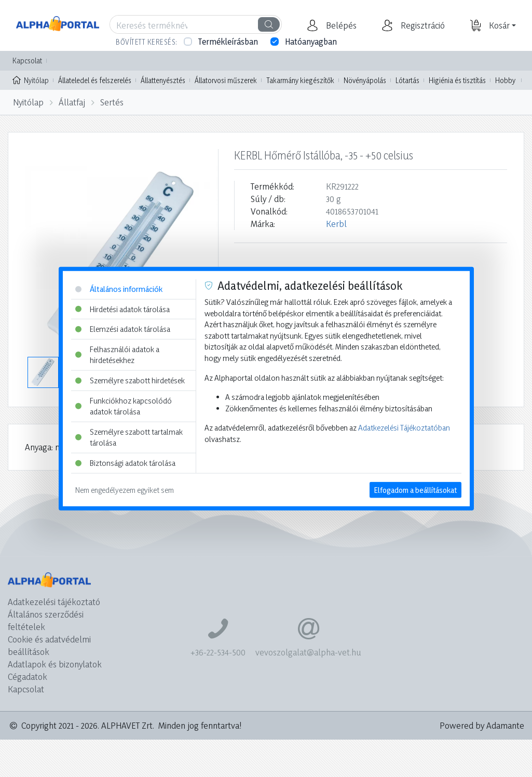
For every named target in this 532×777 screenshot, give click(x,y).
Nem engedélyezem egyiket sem (125, 490)
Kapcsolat (27, 61)
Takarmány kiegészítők (300, 80)
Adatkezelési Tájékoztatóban (404, 428)
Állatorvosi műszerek (226, 80)
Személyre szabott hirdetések (130, 380)
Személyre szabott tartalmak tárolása (129, 438)
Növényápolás (365, 80)
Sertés (112, 102)
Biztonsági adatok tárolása (125, 463)
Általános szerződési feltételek (46, 620)
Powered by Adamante (482, 725)
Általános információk (119, 289)
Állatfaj (72, 102)
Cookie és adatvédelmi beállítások (49, 645)
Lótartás (407, 80)
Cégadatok (28, 676)
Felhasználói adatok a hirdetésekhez (117, 354)
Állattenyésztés (163, 80)
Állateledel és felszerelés (95, 80)
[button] (340, 25)
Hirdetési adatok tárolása (122, 309)
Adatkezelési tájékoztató (54, 602)
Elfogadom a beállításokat (415, 490)
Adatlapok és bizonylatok (55, 664)
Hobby (505, 80)
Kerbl (336, 224)
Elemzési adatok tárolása (123, 329)
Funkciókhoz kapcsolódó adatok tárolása (124, 406)
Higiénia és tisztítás (457, 80)
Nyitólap (31, 79)
